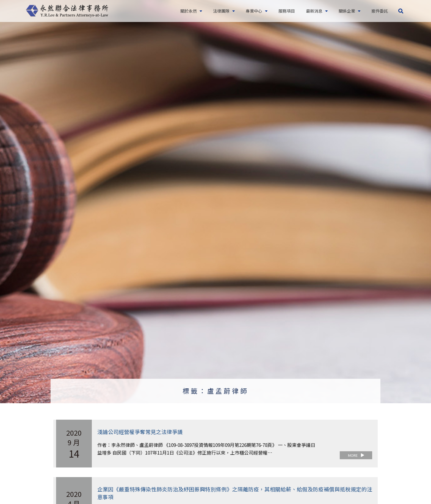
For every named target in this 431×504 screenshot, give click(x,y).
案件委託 (380, 11)
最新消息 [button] (317, 11)
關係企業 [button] (350, 11)
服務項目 (287, 11)
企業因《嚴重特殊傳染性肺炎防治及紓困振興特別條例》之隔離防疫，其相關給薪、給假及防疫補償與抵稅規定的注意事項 (235, 492)
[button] (401, 11)
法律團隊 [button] (224, 11)
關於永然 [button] (191, 11)
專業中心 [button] (257, 11)
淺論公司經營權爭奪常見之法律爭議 (142, 432)
